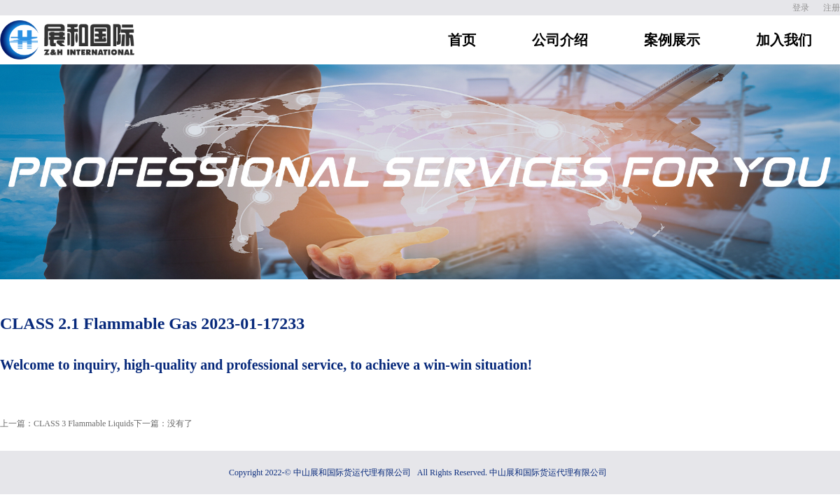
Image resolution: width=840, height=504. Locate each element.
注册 (832, 8)
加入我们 (784, 40)
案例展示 (672, 40)
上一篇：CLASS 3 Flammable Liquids (67, 423)
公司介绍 (560, 40)
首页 (462, 40)
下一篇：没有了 (163, 423)
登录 (801, 8)
